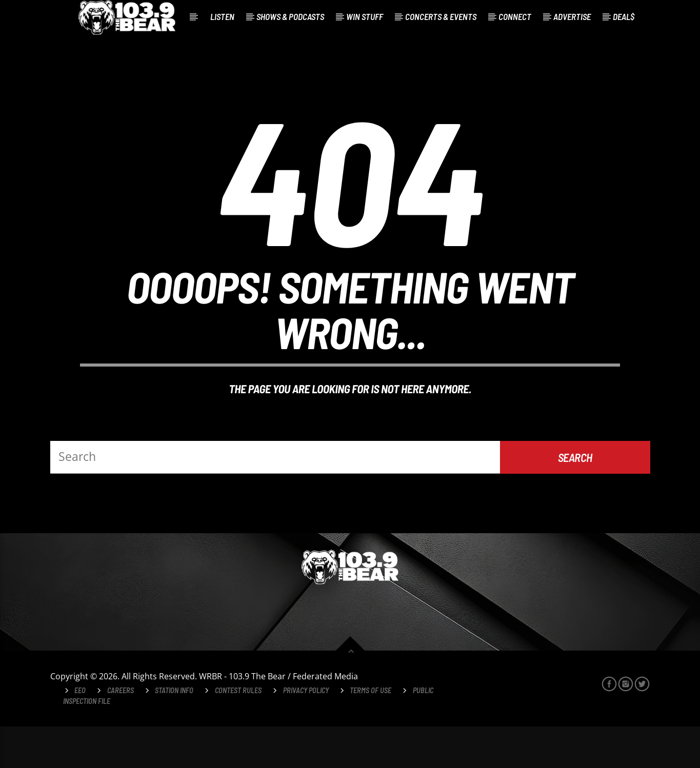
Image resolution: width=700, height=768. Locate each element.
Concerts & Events (441, 16)
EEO (80, 731)
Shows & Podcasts (290, 16)
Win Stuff (365, 16)
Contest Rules (238, 731)
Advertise (572, 16)
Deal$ (624, 16)
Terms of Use (371, 731)
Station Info (174, 731)
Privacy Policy (306, 731)
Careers (121, 731)
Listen (222, 16)
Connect (515, 16)
